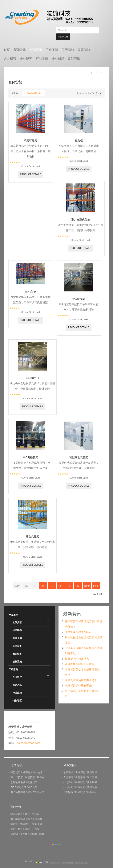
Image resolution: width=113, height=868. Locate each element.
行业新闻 (80, 781)
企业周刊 (80, 766)
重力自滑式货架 (81, 213)
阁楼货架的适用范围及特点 (81, 674)
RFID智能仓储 (18, 781)
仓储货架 (17, 616)
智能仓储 (17, 632)
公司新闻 (68, 781)
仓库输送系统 (18, 776)
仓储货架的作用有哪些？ (80, 679)
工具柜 (26, 822)
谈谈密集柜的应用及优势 (80, 658)
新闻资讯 (20, 43)
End (96, 579)
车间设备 (17, 639)
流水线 (14, 817)
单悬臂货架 (30, 134)
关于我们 (68, 43)
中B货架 (33, 781)
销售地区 (17, 694)
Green (59, 838)
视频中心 (92, 786)
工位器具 (37, 812)
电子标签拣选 (18, 786)
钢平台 (41, 771)
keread (49, 17)
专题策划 (80, 771)
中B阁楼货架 (31, 451)
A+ (92, 66)
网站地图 (29, 855)
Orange (53, 838)
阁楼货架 (30, 771)
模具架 (27, 766)
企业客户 (17, 671)
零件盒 (24, 827)
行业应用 (17, 686)
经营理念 (80, 776)
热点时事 (92, 781)
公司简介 (68, 776)
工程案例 (52, 43)
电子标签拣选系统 (20, 812)
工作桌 (36, 822)
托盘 (42, 827)
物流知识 (92, 766)
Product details (30, 168)
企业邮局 (58, 52)
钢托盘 (33, 827)
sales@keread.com (29, 737)
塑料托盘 (15, 822)
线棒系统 (17, 655)
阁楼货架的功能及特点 (78, 625)
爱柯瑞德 (68, 771)
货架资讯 (74, 52)
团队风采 (92, 776)
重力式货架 (17, 771)
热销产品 (17, 678)
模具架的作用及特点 (77, 652)
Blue (56, 838)
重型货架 (15, 766)
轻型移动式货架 (79, 451)
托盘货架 (32, 776)
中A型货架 (79, 292)
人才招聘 (10, 52)
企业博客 (26, 52)
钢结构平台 (32, 372)
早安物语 (68, 766)
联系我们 (84, 43)
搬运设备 (17, 647)
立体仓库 (38, 766)
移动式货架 (32, 530)
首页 (7, 43)
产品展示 (36, 43)
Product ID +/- (34, 87)
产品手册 (42, 52)
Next (87, 579)
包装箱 (36, 808)
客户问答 (92, 771)
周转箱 (14, 827)
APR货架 (31, 285)
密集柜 (79, 134)
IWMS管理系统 (36, 786)
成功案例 (68, 786)
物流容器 (17, 624)
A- (101, 66)
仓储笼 (26, 808)
